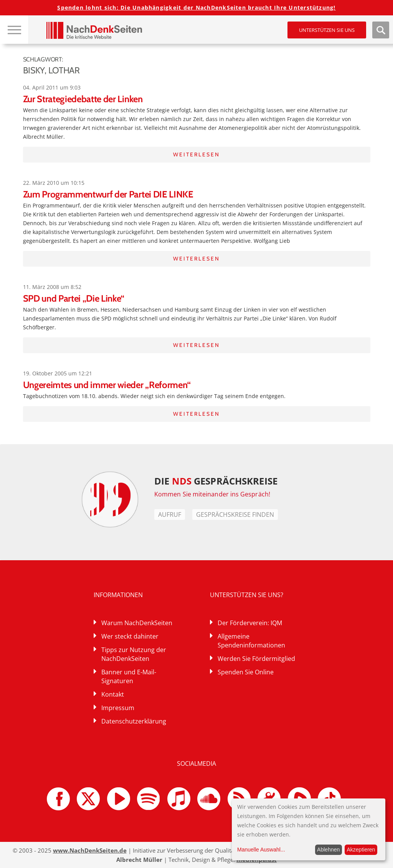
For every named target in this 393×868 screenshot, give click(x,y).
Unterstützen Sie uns (327, 30)
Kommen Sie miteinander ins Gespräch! (212, 494)
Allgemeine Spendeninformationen (251, 641)
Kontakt (113, 694)
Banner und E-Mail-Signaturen (129, 676)
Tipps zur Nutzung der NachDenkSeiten (134, 654)
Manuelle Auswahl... (261, 850)
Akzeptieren (361, 850)
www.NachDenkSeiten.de (90, 850)
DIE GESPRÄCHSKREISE (216, 481)
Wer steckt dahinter (130, 636)
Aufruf (170, 514)
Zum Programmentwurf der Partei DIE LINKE (108, 194)
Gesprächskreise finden (235, 514)
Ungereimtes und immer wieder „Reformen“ (107, 385)
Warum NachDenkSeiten (137, 623)
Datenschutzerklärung (134, 721)
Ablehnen (328, 850)
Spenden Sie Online (246, 672)
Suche (381, 30)
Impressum (118, 708)
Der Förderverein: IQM (250, 623)
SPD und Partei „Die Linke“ (74, 298)
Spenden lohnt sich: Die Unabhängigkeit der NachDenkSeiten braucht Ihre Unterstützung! (196, 7)
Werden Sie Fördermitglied (256, 659)
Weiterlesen (196, 154)
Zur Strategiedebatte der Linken (83, 99)
